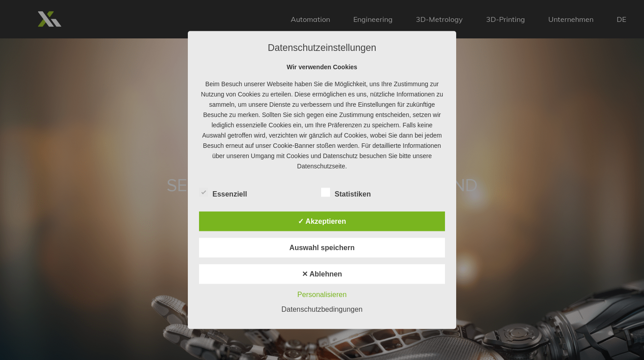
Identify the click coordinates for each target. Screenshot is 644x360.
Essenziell (223, 193)
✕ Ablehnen (322, 274)
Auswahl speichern (322, 248)
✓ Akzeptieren (322, 221)
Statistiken (346, 193)
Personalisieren (322, 295)
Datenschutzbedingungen (322, 309)
